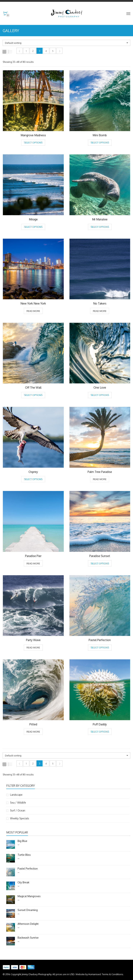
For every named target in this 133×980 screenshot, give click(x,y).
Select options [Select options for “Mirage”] (33, 227)
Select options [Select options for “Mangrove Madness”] (33, 143)
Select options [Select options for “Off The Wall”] (33, 395)
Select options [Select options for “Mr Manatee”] (100, 227)
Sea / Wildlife (18, 803)
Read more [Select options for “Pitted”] (33, 732)
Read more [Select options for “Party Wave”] (33, 648)
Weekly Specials (20, 818)
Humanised (94, 974)
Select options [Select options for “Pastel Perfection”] (100, 648)
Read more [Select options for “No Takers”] (100, 311)
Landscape (16, 795)
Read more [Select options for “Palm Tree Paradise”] (100, 479)
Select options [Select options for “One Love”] (100, 395)
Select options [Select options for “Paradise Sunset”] (100, 563)
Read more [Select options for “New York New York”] (33, 311)
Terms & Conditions (112, 974)
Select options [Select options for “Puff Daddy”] (100, 732)
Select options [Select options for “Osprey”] (33, 479)
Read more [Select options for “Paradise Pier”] (33, 563)
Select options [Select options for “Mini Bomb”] (100, 143)
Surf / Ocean (18, 810)
